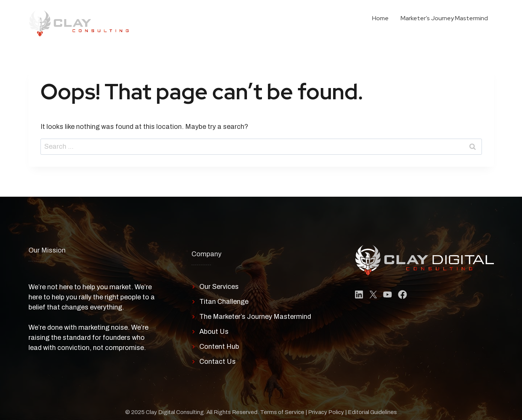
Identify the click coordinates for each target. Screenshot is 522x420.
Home (380, 18)
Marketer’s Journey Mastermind (444, 18)
